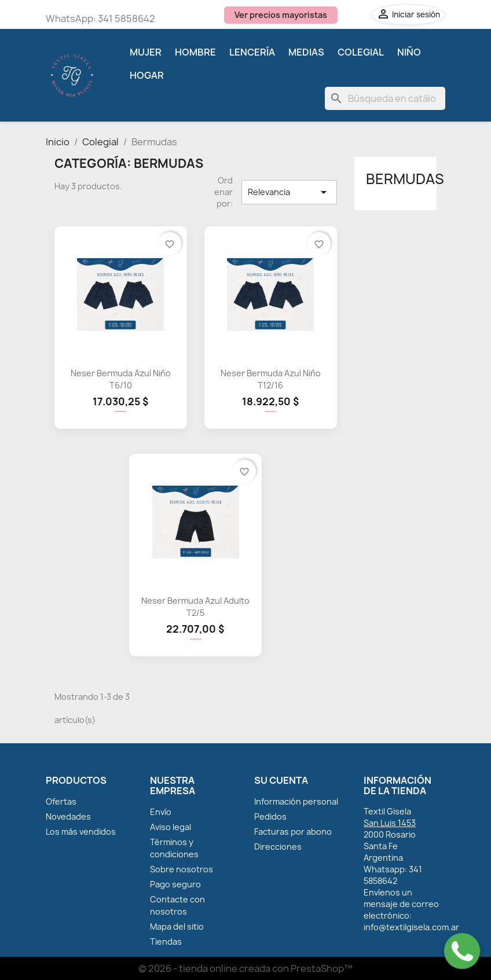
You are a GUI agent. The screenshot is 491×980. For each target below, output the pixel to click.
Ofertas (61, 801)
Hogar (147, 75)
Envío (161, 812)
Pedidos (270, 816)
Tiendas (166, 942)
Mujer (146, 52)
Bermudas (405, 179)
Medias (306, 52)
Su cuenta (281, 780)
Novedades (68, 816)
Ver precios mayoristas (281, 15)
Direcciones (278, 847)
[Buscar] (385, 98)
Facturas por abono (293, 832)
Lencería (252, 52)
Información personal (296, 801)
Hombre (195, 52)
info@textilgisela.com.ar (411, 927)
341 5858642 (127, 19)
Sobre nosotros (182, 869)
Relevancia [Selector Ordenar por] (289, 192)
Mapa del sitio (177, 926)
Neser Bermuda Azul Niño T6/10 (121, 379)
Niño (409, 52)
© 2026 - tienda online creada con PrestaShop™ (245, 968)
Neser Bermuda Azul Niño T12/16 (271, 379)
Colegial (361, 52)
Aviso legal (171, 827)
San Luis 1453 (390, 823)
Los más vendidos (81, 832)
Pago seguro (175, 884)
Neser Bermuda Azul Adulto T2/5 (195, 607)
